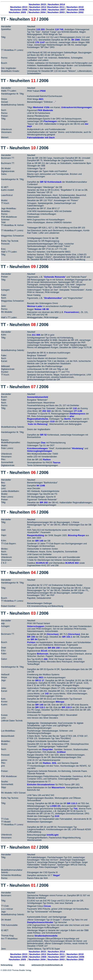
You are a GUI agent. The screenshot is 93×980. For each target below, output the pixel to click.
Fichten (31, 642)
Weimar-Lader (35, 306)
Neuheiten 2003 (56, 12)
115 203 (40, 29)
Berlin (68, 419)
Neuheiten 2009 (19, 10)
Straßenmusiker (53, 298)
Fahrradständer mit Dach (41, 138)
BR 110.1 (40, 707)
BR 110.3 (67, 707)
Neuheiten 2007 (57, 10)
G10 (52, 421)
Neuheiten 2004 (37, 12)
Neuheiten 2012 (38, 7)
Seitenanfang (7, 965)
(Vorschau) (53, 634)
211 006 (36, 335)
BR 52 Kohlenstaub (51, 182)
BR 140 (39, 541)
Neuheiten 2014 (56, 4)
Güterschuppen (36, 626)
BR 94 (34, 639)
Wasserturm (58, 787)
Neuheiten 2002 (75, 12)
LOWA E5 (55, 806)
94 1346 (41, 486)
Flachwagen (50, 121)
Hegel (56, 875)
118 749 (59, 29)
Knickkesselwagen (37, 448)
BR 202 (44, 502)
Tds (76, 809)
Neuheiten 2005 (17, 12)
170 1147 (40, 42)
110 (75, 408)
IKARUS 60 (42, 563)
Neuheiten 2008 (38, 10)
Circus (47, 906)
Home (22, 965)
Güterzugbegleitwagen (40, 451)
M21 (41, 99)
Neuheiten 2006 (76, 10)
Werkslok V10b (41, 107)
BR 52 (44, 435)
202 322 (46, 411)
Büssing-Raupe (76, 535)
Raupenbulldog (36, 535)
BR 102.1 (67, 637)
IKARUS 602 (72, 563)
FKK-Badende (45, 110)
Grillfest (61, 752)
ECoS (44, 651)
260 (45, 659)
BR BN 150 (54, 648)
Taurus (57, 462)
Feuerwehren (72, 312)
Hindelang (78, 448)
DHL (54, 763)
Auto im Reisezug (38, 424)
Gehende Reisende (55, 277)
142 (47, 694)
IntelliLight (53, 835)
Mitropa (60, 702)
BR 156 (31, 637)
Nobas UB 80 (42, 309)
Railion (47, 460)
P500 (43, 91)
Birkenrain (43, 654)
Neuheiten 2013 (19, 7)
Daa (44, 443)
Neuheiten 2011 (56, 7)
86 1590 (76, 40)
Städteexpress (77, 414)
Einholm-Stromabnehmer (41, 785)
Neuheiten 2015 (37, 4)
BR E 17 (40, 680)
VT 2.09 (78, 411)
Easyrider (48, 749)
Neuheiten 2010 (75, 7)
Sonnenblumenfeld (38, 397)
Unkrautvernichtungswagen (77, 107)
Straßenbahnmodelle (46, 936)
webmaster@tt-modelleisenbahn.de (47, 965)
